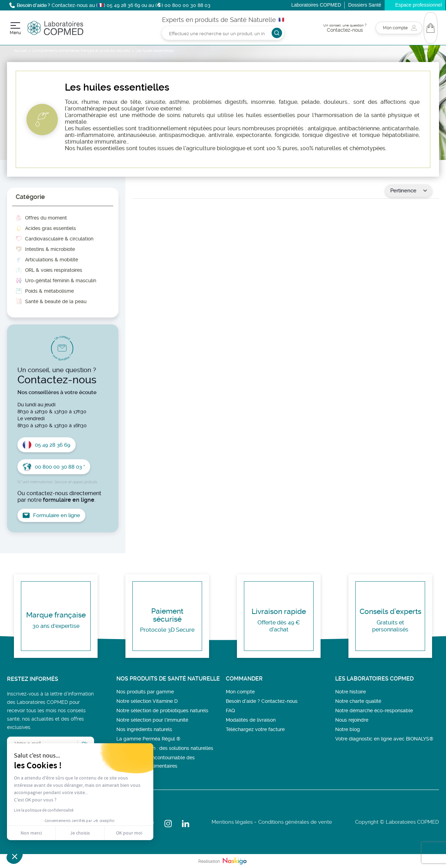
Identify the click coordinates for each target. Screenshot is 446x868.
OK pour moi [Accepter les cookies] (129, 833)
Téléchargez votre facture (255, 729)
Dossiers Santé (365, 5)
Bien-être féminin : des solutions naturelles (165, 748)
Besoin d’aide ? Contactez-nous (262, 701)
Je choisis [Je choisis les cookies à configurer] (80, 833)
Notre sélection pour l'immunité (152, 720)
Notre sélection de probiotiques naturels (162, 710)
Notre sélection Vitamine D (147, 701)
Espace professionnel (418, 5)
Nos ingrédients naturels (144, 729)
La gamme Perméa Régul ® (148, 739)
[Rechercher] (223, 33)
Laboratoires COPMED (316, 5)
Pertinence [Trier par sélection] (409, 191)
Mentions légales (232, 822)
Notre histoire (351, 692)
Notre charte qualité (358, 701)
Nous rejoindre (352, 720)
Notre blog (348, 729)
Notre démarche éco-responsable (374, 710)
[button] (15, 856)
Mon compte (240, 692)
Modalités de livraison (251, 720)
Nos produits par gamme (145, 692)
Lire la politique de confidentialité (44, 810)
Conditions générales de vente (295, 822)
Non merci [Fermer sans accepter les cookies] (31, 833)
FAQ (230, 710)
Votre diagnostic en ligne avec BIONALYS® (384, 739)
